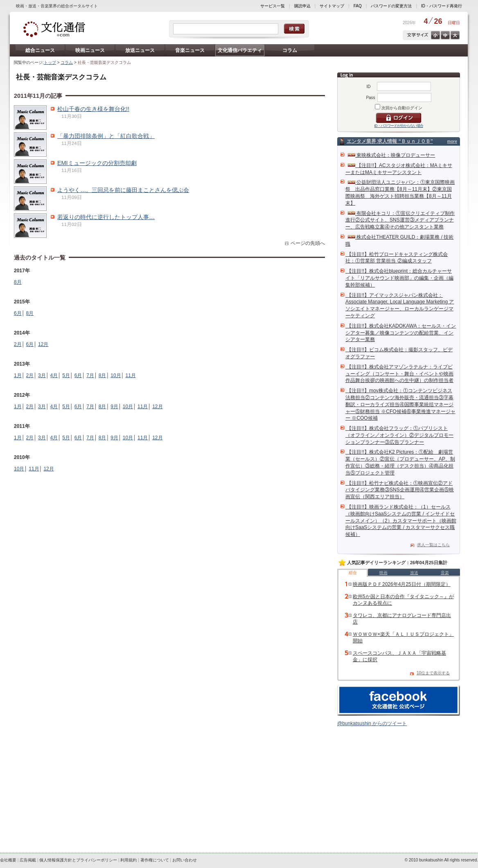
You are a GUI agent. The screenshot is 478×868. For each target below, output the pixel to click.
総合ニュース (40, 50)
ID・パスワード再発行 (442, 6)
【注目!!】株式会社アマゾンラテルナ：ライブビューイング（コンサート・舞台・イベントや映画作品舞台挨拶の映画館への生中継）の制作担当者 (399, 374)
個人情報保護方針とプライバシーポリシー (78, 860)
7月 (90, 375)
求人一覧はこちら (433, 545)
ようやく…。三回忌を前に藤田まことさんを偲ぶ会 (123, 190)
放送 (414, 573)
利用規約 (129, 860)
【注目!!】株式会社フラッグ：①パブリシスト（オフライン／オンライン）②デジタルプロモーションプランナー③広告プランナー (399, 435)
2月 (18, 344)
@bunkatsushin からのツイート (372, 723)
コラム (290, 50)
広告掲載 (28, 860)
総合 (353, 573)
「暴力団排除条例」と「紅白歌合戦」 (106, 136)
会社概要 (8, 860)
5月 (66, 375)
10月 (116, 375)
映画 (383, 573)
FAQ (358, 6)
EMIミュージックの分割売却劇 (97, 163)
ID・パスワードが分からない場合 (399, 126)
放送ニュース (140, 50)
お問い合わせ (185, 860)
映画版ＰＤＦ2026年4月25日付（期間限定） (402, 584)
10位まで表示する (433, 673)
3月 (42, 375)
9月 (114, 407)
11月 (130, 375)
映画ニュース (90, 50)
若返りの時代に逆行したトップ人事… (106, 217)
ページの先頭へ (308, 243)
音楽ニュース (190, 50)
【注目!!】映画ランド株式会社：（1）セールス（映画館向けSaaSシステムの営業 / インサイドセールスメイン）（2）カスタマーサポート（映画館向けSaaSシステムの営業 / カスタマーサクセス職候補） (401, 521)
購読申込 (302, 6)
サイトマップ (332, 6)
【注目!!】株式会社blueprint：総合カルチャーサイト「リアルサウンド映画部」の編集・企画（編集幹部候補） (399, 278)
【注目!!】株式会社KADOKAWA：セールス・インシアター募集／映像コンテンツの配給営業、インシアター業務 (401, 333)
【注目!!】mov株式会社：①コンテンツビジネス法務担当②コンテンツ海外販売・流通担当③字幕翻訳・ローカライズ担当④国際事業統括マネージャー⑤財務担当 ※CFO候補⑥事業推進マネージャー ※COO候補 (400, 404)
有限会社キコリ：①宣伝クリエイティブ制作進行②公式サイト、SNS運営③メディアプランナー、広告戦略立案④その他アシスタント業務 (400, 220)
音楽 (445, 573)
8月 (18, 282)
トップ (50, 62)
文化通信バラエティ (240, 50)
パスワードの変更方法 (391, 6)
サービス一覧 (273, 6)
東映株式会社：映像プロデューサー (391, 155)
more (452, 141)
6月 (18, 313)
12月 (43, 344)
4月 (54, 375)
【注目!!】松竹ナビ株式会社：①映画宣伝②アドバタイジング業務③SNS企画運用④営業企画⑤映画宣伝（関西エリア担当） (400, 490)
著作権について (155, 860)
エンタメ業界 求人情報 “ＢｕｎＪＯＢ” (390, 141)
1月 (18, 375)
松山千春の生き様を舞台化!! (93, 109)
